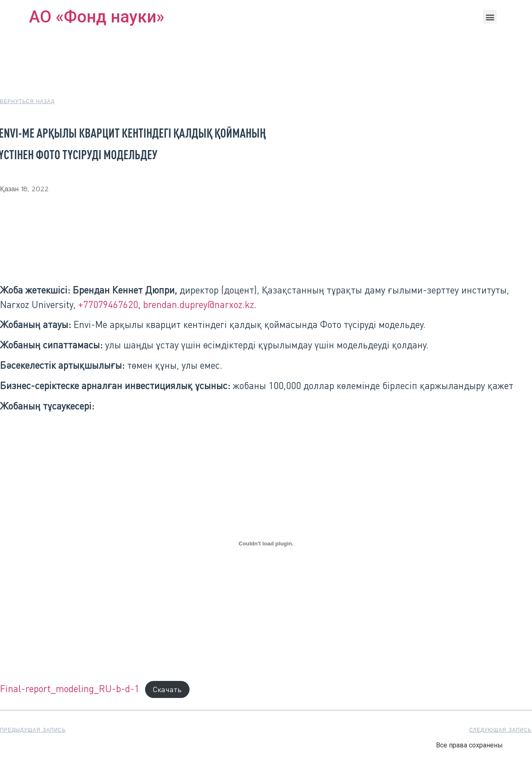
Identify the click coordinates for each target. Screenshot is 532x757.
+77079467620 (108, 304)
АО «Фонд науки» (97, 17)
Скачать (167, 689)
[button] (490, 17)
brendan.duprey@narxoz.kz (198, 304)
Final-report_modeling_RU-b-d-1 (70, 688)
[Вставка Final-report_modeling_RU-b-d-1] (266, 544)
